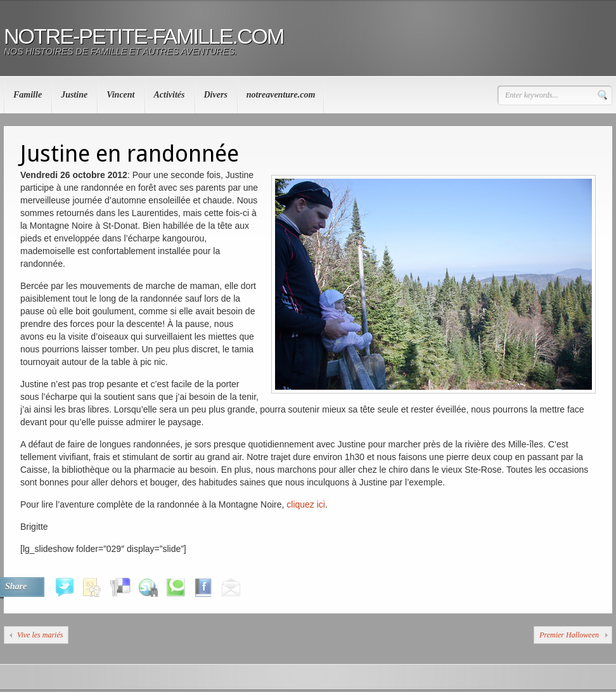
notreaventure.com (281, 95)
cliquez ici (306, 504)
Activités (170, 95)
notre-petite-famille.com (144, 36)
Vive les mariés (40, 635)
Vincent (120, 95)
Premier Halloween (569, 635)
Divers (216, 95)
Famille (28, 95)
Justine (74, 95)
